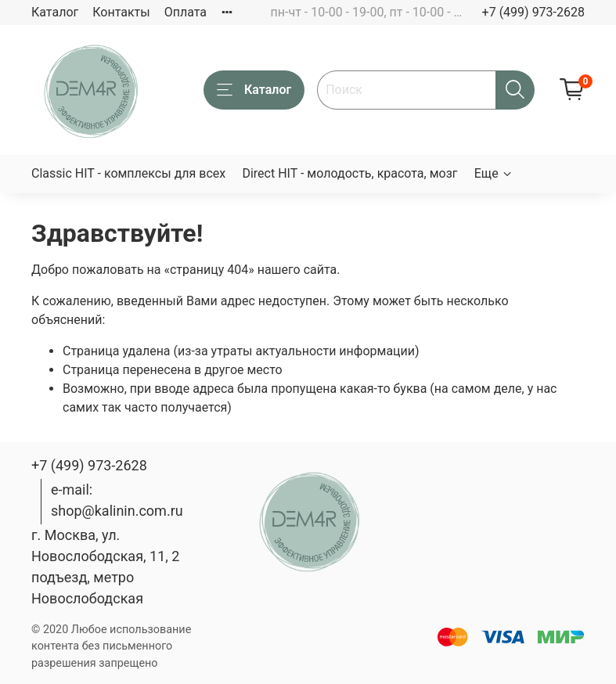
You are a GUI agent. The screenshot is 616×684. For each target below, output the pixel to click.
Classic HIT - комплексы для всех (128, 173)
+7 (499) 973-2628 (533, 12)
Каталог (55, 12)
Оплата (186, 12)
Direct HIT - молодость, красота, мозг (349, 173)
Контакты (121, 12)
